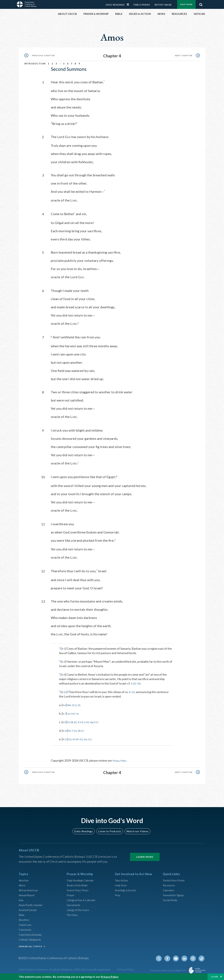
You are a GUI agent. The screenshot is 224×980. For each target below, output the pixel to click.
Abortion (24, 879)
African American (30, 889)
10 (82, 704)
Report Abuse (163, 5)
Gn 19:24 (76, 738)
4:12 (64, 691)
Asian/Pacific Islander (32, 904)
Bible (22, 914)
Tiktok (202, 957)
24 (140, 683)
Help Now (186, 4)
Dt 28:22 (74, 721)
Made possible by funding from (168, 969)
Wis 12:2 (74, 704)
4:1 (64, 648)
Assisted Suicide (29, 909)
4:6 (65, 704)
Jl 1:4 (84, 721)
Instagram (194, 957)
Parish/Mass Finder (175, 879)
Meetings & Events (127, 889)
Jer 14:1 (73, 713)
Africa (23, 884)
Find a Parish (142, 5)
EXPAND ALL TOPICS (30, 945)
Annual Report (28, 894)
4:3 (64, 661)
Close (215, 977)
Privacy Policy (121, 760)
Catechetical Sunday (32, 933)
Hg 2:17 (101, 721)
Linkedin (186, 957)
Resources (170, 884)
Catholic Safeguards (32, 938)
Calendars (169, 889)
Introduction (35, 64)
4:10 (65, 730)
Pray (118, 894)
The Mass (73, 914)
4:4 (64, 674)
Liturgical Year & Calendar (83, 899)
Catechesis (26, 929)
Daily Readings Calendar (129, 5)
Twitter (162, 957)
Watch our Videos (136, 830)
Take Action (122, 879)
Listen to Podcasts (109, 830)
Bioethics (25, 919)
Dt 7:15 (75, 730)
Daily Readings (115, 5)
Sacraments (74, 904)
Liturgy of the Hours (79, 909)
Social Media (171, 899)
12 (134, 691)
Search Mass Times (79, 889)
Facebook (170, 957)
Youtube (178, 957)
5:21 (134, 683)
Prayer (71, 894)
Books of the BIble (78, 884)
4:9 (65, 721)
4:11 (65, 738)
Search (201, 4)
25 (85, 738)
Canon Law (26, 924)
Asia (22, 899)
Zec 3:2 (92, 738)
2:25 (91, 721)
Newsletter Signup (175, 894)
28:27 (85, 730)
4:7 (65, 713)
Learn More (145, 856)
